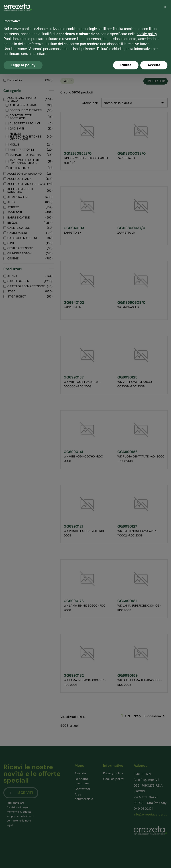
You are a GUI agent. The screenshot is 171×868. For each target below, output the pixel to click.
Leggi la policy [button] (23, 65)
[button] (165, 7)
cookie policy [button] (147, 34)
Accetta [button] (154, 65)
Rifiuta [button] (126, 65)
